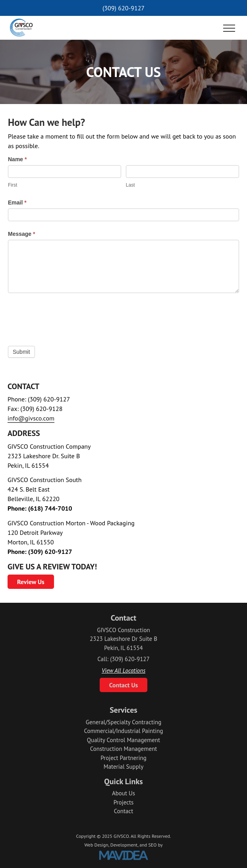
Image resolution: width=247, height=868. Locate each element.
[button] (229, 29)
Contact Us (124, 685)
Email (17, 203)
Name (17, 159)
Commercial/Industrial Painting (123, 731)
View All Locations (123, 670)
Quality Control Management (123, 740)
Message (22, 234)
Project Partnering (123, 758)
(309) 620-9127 (123, 8)
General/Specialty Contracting (124, 722)
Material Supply (123, 767)
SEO (152, 845)
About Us (123, 793)
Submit (21, 352)
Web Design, (96, 845)
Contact (124, 811)
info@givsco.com (31, 418)
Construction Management (124, 749)
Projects (124, 802)
